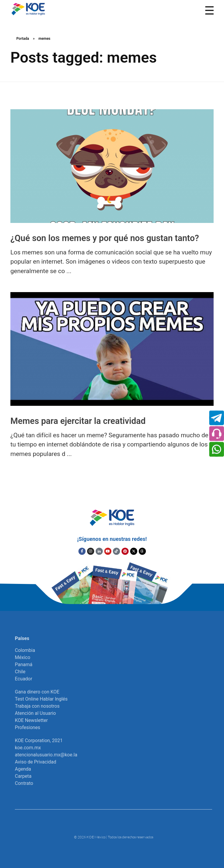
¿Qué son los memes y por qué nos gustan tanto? (105, 238)
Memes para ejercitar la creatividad (78, 421)
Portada (23, 39)
